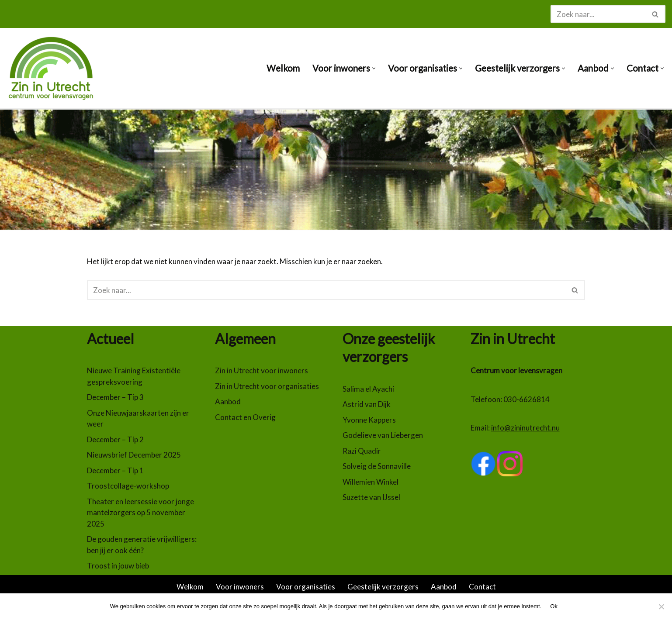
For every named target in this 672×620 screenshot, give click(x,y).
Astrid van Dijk (367, 404)
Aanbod (228, 401)
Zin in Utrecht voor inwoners (262, 370)
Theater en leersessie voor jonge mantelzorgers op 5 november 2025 (140, 513)
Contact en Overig (245, 417)
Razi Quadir (362, 451)
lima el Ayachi (372, 389)
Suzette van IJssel (371, 497)
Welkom (283, 68)
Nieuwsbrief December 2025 (134, 455)
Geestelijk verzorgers (383, 587)
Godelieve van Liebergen (383, 435)
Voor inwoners (240, 587)
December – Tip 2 (115, 439)
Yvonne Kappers (369, 420)
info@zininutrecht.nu (525, 428)
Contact (482, 587)
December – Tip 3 (115, 397)
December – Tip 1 (115, 470)
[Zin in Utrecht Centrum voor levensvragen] (55, 68)
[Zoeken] (598, 14)
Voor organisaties (306, 587)
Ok (554, 606)
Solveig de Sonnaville (377, 466)
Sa (346, 389)
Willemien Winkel (371, 482)
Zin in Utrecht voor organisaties (267, 386)
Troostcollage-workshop (128, 486)
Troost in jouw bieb (118, 566)
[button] (374, 68)
